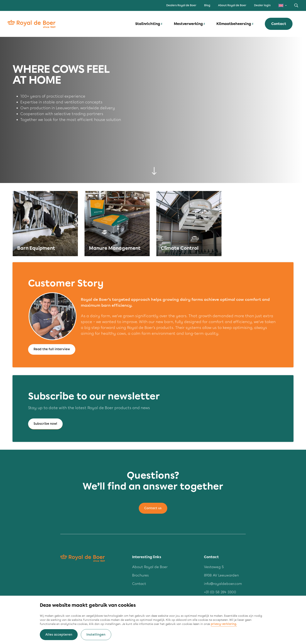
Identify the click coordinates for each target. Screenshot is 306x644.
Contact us (153, 508)
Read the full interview (52, 349)
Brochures (140, 576)
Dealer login (262, 5)
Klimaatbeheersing (234, 24)
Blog (207, 5)
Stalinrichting (147, 24)
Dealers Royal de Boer (181, 5)
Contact (278, 24)
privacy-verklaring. (224, 624)
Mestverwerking (188, 24)
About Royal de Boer (232, 5)
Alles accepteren (59, 635)
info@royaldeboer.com (223, 584)
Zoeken (296, 5)
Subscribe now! (45, 424)
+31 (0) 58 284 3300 (220, 592)
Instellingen (96, 635)
